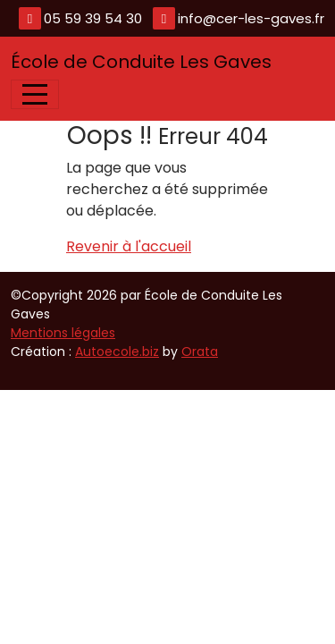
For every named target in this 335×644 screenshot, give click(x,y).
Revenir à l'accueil (129, 246)
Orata (200, 352)
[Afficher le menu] (35, 94)
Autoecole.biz (117, 352)
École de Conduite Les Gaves (141, 62)
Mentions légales (63, 333)
